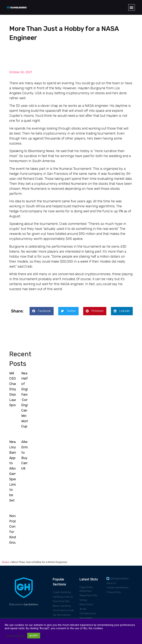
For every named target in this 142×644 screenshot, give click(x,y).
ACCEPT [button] (34, 636)
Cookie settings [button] (15, 636)
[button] (132, 7)
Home (6, 562)
